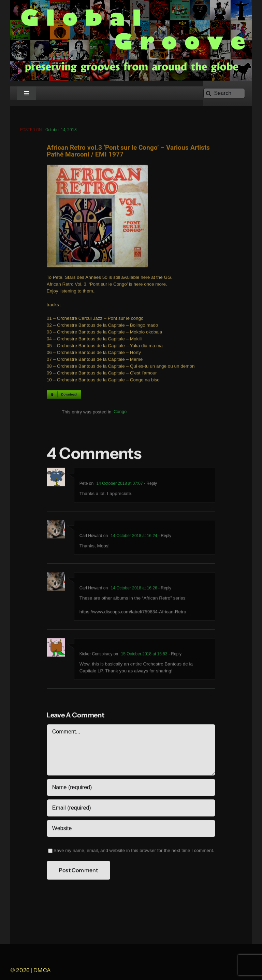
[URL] (131, 830)
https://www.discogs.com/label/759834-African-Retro (133, 613)
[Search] (224, 93)
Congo (120, 413)
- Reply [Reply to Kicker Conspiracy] (174, 655)
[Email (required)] (131, 809)
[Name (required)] (131, 789)
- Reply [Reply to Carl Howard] (164, 537)
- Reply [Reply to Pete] (150, 485)
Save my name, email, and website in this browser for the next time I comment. (134, 852)
